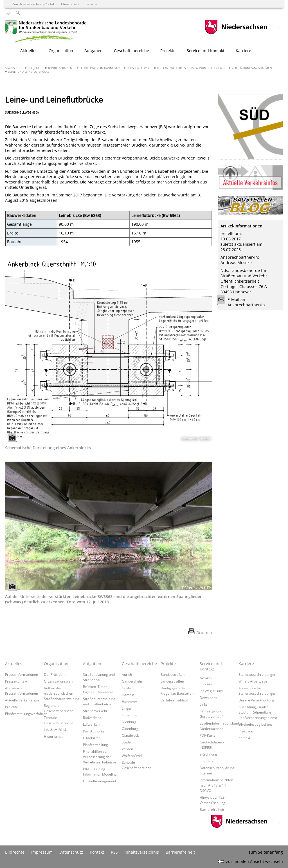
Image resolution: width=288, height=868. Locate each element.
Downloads (208, 697)
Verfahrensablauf (174, 700)
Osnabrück (130, 735)
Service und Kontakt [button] (206, 51)
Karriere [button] (243, 51)
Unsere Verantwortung (256, 700)
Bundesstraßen (60, 68)
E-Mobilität (91, 738)
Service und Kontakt (211, 666)
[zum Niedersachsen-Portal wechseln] (236, 33)
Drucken (204, 633)
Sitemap (206, 761)
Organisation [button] (61, 51)
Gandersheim (132, 681)
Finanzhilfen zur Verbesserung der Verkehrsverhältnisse (100, 757)
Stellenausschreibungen (257, 674)
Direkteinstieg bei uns (256, 724)
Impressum (209, 684)
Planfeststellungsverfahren (26, 714)
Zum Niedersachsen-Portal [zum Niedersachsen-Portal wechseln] (33, 4)
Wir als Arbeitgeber (254, 681)
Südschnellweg (139, 68)
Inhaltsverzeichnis (142, 852)
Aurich (127, 674)
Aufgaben (92, 664)
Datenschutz (71, 852)
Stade (126, 742)
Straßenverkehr (95, 711)
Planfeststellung (95, 745)
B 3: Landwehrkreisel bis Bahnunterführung (191, 68)
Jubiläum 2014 (55, 730)
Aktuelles (14, 664)
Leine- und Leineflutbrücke (29, 72)
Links (204, 704)
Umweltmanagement (100, 781)
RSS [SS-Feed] (114, 852)
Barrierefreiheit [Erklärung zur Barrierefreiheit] (180, 852)
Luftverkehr (92, 724)
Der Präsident (55, 674)
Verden (127, 749)
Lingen (127, 708)
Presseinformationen (22, 674)
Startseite (13, 68)
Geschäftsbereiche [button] (131, 51)
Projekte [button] (168, 51)
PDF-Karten (209, 735)
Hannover (130, 701)
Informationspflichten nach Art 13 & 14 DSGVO (216, 785)
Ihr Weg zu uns (211, 691)
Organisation (56, 664)
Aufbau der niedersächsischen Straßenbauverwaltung (62, 693)
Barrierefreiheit (212, 809)
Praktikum (246, 731)
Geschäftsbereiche (139, 664)
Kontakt (206, 677)
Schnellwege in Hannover (100, 68)
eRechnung (208, 754)
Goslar (127, 688)
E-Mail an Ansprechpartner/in (243, 302)
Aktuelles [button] (29, 51)
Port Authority (94, 731)
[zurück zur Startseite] (47, 32)
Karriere (246, 664)
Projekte (34, 68)
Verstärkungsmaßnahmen (252, 68)
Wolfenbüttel (132, 756)
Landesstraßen (172, 681)
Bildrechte (15, 852)
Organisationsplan (58, 681)
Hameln (128, 695)
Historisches (54, 736)
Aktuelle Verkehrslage (22, 700)
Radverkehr (92, 718)
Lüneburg (129, 715)
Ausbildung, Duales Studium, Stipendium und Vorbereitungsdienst (258, 712)
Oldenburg (130, 728)
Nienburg (129, 722)
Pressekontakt (16, 681)
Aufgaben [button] (94, 51)
